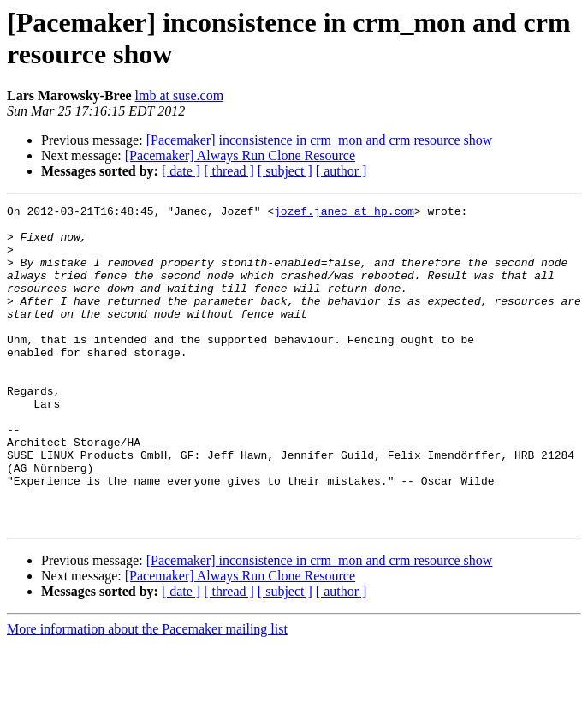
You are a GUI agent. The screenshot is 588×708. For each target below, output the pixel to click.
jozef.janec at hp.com (344, 213)
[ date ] (181, 171)
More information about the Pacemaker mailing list (147, 693)
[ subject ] (285, 171)
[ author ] (342, 171)
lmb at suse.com (180, 95)
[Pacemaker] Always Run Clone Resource (240, 155)
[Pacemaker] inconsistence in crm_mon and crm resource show (320, 140)
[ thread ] (229, 171)
